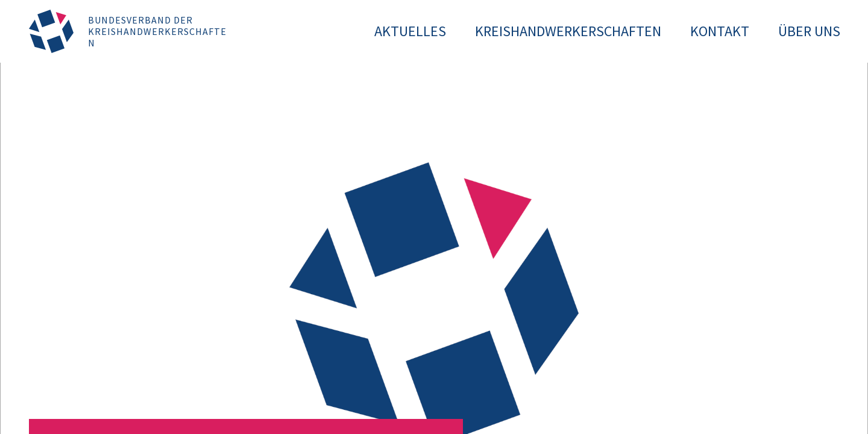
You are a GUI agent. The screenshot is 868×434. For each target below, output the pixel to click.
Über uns (809, 31)
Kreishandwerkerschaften (568, 31)
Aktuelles (410, 31)
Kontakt (720, 31)
